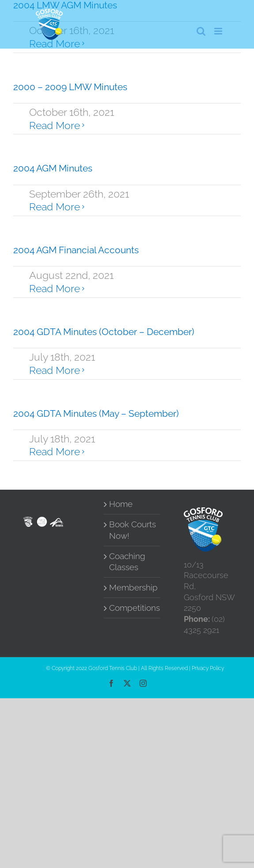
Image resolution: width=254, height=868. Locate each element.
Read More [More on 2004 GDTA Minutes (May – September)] (55, 451)
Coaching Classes (127, 562)
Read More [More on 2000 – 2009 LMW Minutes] (55, 125)
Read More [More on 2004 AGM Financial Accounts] (55, 288)
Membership (133, 588)
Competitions (133, 608)
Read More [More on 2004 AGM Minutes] (55, 207)
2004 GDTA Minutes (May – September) (96, 413)
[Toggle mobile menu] (219, 31)
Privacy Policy (208, 668)
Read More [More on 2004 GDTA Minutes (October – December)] (55, 370)
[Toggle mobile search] (201, 31)
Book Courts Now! (133, 530)
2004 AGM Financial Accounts (76, 250)
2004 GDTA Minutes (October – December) (104, 332)
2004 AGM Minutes (53, 168)
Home (121, 504)
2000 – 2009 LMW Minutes (70, 87)
